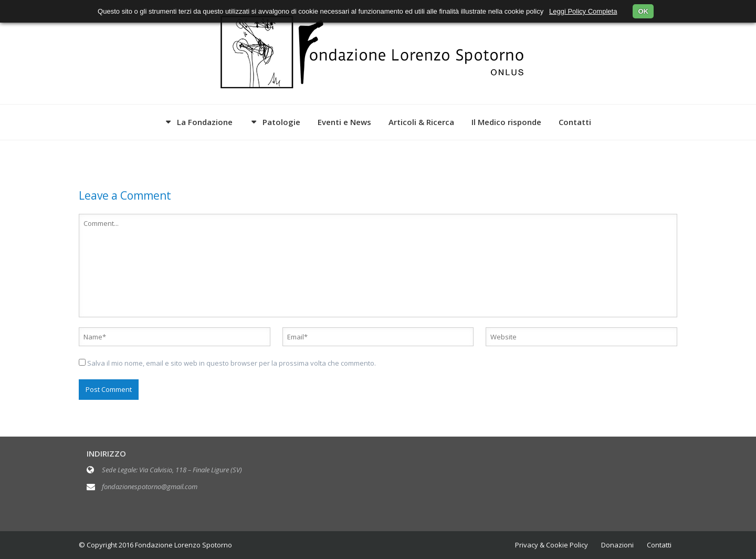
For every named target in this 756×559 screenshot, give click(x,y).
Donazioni (617, 545)
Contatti (575, 122)
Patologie (281, 122)
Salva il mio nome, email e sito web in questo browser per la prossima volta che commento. (232, 363)
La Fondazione (205, 122)
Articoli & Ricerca (421, 122)
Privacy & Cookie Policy (552, 545)
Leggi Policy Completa (583, 11)
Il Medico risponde (506, 122)
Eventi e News (344, 122)
